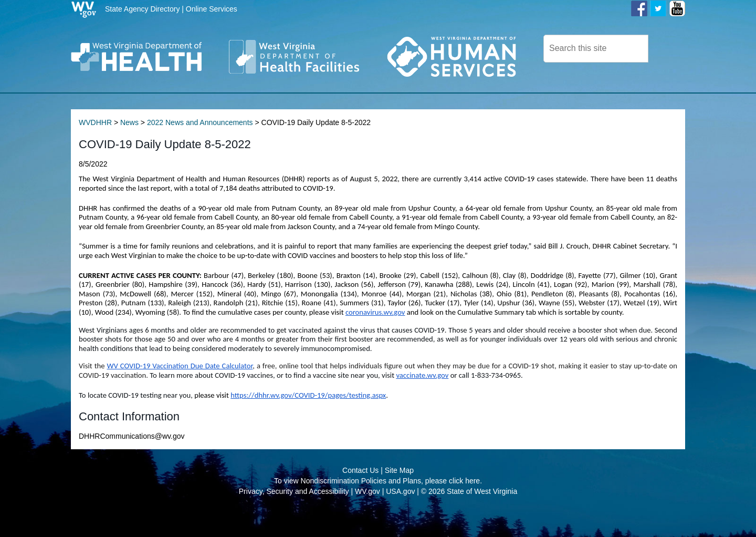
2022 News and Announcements (200, 147)
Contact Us (360, 495)
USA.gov (400, 516)
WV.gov (367, 516)
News (129, 147)
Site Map (399, 495)
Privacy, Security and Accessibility (294, 516)
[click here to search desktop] (666, 48)
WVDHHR (95, 147)
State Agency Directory (142, 9)
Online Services (212, 9)
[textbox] (596, 49)
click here (464, 505)
